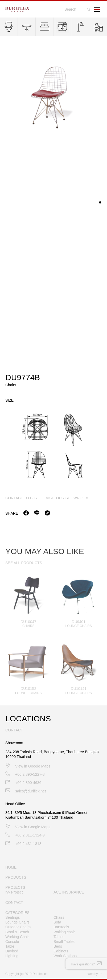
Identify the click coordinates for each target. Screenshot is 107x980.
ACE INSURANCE (69, 892)
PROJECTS (15, 887)
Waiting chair (64, 932)
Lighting (12, 956)
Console (12, 942)
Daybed (12, 951)
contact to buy (22, 499)
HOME (11, 867)
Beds (58, 946)
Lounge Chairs (17, 922)
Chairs (59, 917)
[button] (100, 203)
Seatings (13, 917)
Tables (59, 937)
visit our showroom (67, 499)
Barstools (61, 927)
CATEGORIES (17, 913)
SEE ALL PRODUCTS (24, 569)
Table (10, 946)
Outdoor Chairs (18, 927)
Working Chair (17, 937)
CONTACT (14, 903)
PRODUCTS (16, 877)
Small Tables (64, 942)
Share (12, 514)
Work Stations (65, 956)
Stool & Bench (17, 932)
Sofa (57, 922)
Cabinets (61, 951)
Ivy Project (14, 892)
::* (100, 974)
